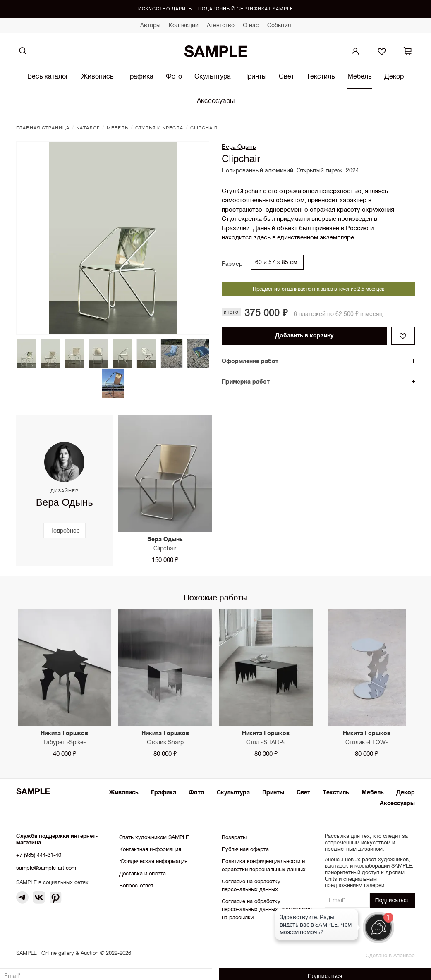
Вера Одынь (239, 147)
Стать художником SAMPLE (154, 837)
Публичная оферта (245, 849)
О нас (251, 25)
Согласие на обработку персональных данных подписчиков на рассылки (267, 909)
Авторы (150, 25)
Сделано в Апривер (390, 955)
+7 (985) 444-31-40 (39, 855)
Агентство (221, 25)
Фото (174, 76)
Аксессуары (216, 100)
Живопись (97, 76)
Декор (394, 76)
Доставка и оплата (142, 874)
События (279, 25)
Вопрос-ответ (136, 886)
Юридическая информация (153, 861)
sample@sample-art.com (46, 868)
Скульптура (213, 76)
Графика (140, 76)
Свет (286, 76)
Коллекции (184, 25)
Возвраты (234, 837)
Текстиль (321, 76)
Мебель (360, 76)
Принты (255, 76)
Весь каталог (48, 76)
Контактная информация (150, 849)
